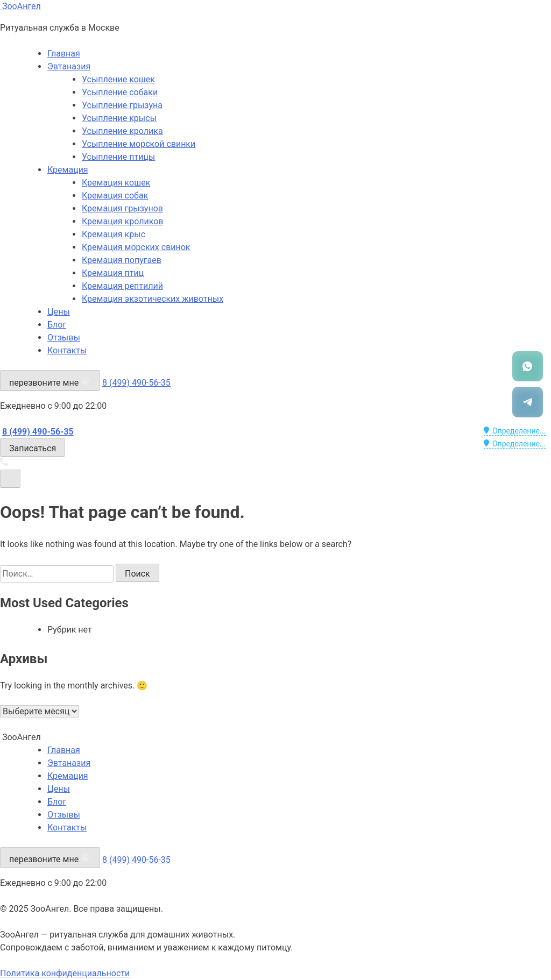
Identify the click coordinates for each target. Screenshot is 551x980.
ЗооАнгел (20, 6)
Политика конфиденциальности (65, 973)
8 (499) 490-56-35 (136, 383)
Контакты (67, 350)
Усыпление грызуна (122, 105)
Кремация (68, 170)
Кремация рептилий (122, 286)
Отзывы (64, 338)
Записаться (33, 448)
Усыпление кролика (122, 131)
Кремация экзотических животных (153, 299)
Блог (57, 325)
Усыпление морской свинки (139, 144)
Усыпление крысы (119, 118)
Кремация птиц (113, 273)
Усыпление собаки (120, 92)
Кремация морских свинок (136, 247)
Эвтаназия (69, 66)
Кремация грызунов (122, 208)
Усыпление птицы (118, 157)
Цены (59, 312)
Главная (64, 54)
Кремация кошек (116, 183)
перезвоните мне (50, 382)
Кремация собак (115, 196)
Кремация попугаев (122, 260)
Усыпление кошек (118, 79)
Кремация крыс (114, 234)
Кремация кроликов (122, 221)
